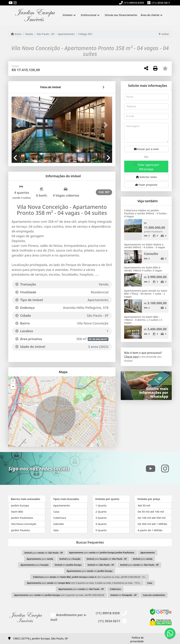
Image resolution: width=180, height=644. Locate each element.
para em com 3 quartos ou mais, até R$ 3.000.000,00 (59, 595)
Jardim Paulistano (22, 518)
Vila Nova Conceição (24, 524)
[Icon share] (11, 3)
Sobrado (59, 524)
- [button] (13, 386)
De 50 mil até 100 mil (151, 512)
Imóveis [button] (67, 15)
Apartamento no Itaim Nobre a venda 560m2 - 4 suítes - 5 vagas (145, 246)
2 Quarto (101, 512)
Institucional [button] (89, 15)
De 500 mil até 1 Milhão (152, 524)
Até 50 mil (144, 505)
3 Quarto (101, 518)
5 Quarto (101, 530)
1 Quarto (101, 505)
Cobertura (60, 518)
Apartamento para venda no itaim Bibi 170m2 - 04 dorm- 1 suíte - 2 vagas (146, 293)
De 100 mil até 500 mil (152, 518)
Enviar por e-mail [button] (146, 149)
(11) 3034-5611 (161, 3)
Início (16, 34)
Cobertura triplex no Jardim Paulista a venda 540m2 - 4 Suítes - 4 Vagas (146, 213)
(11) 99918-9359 (134, 3)
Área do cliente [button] (150, 15)
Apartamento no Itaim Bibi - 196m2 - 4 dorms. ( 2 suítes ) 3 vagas (143, 320)
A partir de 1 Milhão (150, 530)
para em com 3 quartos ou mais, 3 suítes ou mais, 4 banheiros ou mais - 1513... (84, 583)
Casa (56, 512)
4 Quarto (101, 524)
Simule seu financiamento (121, 15)
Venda (29, 34)
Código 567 (85, 34)
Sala (56, 530)
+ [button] (13, 381)
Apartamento (66, 34)
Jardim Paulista (20, 530)
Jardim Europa (20, 505)
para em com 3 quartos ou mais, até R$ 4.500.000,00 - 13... (89, 577)
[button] (19, 125)
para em (44, 553)
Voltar (164, 34)
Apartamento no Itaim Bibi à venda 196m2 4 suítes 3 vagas (143, 269)
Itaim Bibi (17, 512)
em (68, 565)
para (40, 559)
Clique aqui (131, 357)
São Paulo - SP (45, 34)
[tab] (23, 87)
